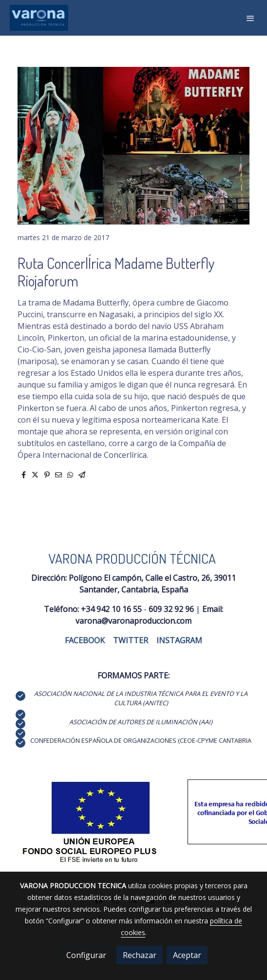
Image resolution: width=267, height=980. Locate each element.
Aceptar (187, 955)
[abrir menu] (250, 18)
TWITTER (131, 640)
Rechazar (140, 955)
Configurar (86, 955)
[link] (39, 18)
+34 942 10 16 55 (111, 609)
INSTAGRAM (179, 640)
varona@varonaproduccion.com (133, 621)
